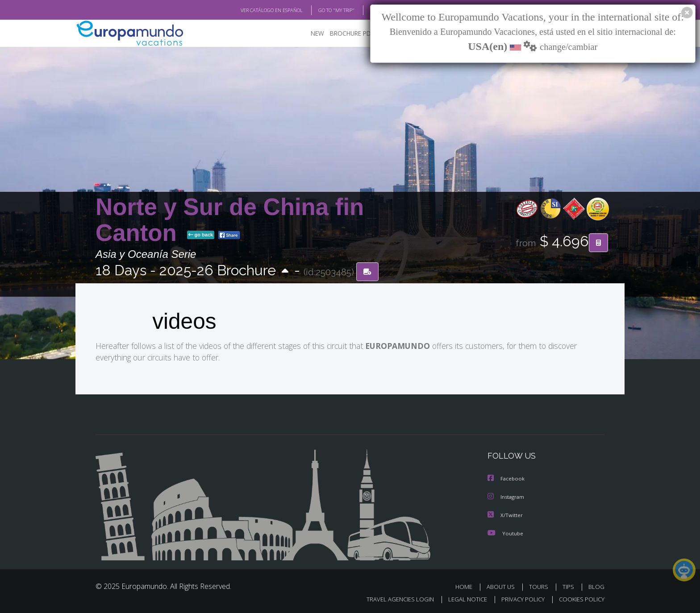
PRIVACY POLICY (519, 598)
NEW (308, 34)
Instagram (507, 496)
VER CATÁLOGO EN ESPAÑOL (251, 10)
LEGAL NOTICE (462, 598)
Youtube (505, 532)
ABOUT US (503, 586)
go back (201, 236)
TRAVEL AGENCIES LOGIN (392, 598)
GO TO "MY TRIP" (322, 10)
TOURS (540, 586)
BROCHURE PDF (346, 34)
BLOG (365, 10)
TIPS (569, 586)
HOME (467, 586)
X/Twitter (505, 514)
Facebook (507, 478)
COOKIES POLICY (580, 598)
